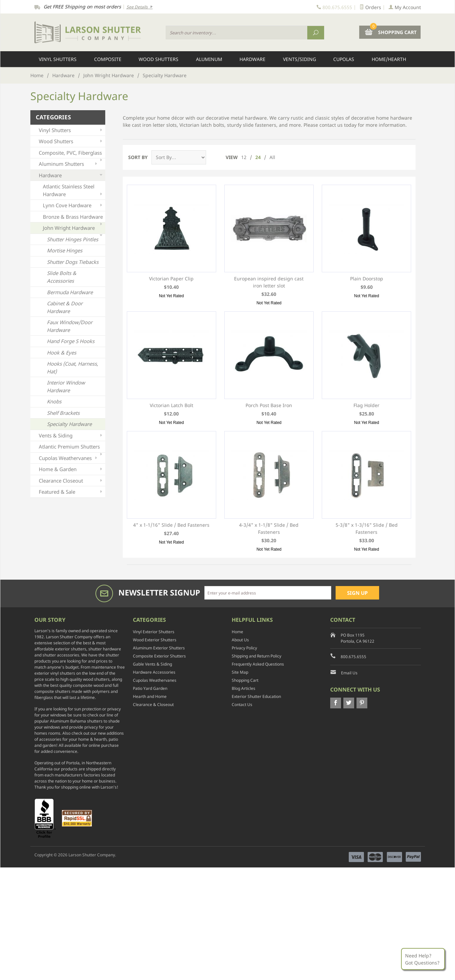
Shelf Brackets (63, 413)
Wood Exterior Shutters (155, 640)
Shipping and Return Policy (257, 656)
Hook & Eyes (62, 353)
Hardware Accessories (154, 672)
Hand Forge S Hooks (71, 341)
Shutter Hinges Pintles (73, 239)
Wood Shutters (159, 59)
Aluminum (209, 59)
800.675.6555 (353, 657)
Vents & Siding (71, 436)
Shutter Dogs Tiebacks (73, 262)
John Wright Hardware (109, 75)
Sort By (138, 157)
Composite (108, 59)
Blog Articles (244, 688)
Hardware (252, 59)
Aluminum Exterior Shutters (159, 648)
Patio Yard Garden (150, 688)
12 (244, 157)
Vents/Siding (300, 59)
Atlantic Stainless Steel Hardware (73, 190)
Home (37, 75)
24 (258, 157)
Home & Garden (71, 469)
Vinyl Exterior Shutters (154, 632)
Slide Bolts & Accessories (62, 277)
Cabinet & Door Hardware (65, 307)
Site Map (240, 672)
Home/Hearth (389, 59)
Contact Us (242, 705)
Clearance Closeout (71, 481)
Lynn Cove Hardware (73, 205)
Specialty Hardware (69, 424)
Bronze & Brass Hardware (73, 218)
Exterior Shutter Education (256, 696)
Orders (370, 7)
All (272, 157)
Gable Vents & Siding (152, 664)
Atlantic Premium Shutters (71, 448)
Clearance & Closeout (153, 705)
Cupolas (344, 59)
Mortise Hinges (65, 250)
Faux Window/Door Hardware (70, 326)
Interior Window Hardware (66, 386)
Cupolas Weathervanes (69, 458)
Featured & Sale (71, 492)
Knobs (54, 401)
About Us (240, 640)
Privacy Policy (244, 648)
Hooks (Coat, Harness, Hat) (73, 367)
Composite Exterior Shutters (159, 656)
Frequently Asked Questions (258, 664)
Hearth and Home (150, 696)
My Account (405, 7)
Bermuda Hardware (70, 292)
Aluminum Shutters (69, 164)
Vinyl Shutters (58, 59)
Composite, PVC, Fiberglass (71, 154)
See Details (140, 7)
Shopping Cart (245, 680)
